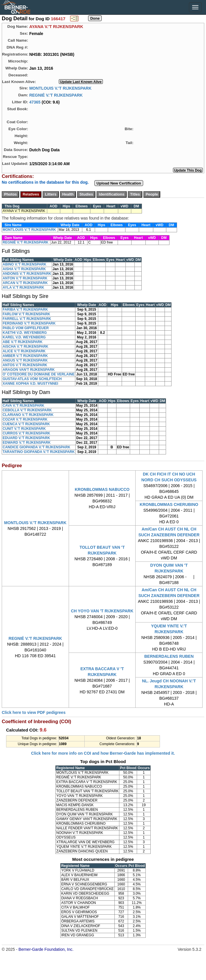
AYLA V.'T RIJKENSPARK (23, 288)
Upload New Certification (119, 183)
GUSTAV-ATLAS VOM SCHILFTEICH (32, 379)
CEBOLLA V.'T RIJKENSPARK (27, 410)
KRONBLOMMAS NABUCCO (102, 489)
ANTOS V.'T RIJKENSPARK (25, 365)
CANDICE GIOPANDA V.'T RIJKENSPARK (37, 447)
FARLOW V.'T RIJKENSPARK (26, 314)
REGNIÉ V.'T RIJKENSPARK (56, 95)
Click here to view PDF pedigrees (34, 712)
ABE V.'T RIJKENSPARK (23, 342)
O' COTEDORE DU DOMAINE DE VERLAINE (39, 374)
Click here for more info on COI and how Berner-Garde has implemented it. (103, 753)
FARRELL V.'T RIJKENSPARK (27, 319)
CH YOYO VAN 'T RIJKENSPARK (102, 611)
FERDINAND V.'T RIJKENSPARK (29, 323)
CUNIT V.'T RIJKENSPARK (24, 429)
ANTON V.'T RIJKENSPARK (25, 278)
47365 (35, 102)
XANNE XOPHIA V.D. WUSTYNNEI (30, 384)
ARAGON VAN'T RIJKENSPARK (29, 370)
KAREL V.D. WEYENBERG (24, 337)
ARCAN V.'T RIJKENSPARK (25, 283)
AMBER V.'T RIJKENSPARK (25, 356)
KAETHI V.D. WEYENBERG (25, 333)
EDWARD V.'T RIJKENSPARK (27, 443)
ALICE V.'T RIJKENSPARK (24, 351)
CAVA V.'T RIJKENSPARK (23, 406)
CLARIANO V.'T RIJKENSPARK (28, 415)
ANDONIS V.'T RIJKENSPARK (27, 274)
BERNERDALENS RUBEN (169, 656)
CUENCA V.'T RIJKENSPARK (26, 424)
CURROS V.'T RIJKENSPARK (26, 433)
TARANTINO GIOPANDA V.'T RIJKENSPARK (39, 452)
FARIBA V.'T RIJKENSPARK (25, 310)
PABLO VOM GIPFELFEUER (26, 328)
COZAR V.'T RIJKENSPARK (25, 419)
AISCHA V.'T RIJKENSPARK (25, 347)
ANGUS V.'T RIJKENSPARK (25, 360)
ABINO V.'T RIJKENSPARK (24, 264)
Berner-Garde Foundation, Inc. (46, 949)
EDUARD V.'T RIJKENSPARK (26, 438)
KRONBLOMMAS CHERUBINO (169, 504)
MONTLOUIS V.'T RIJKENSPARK (60, 88)
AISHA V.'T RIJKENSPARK (24, 269)
